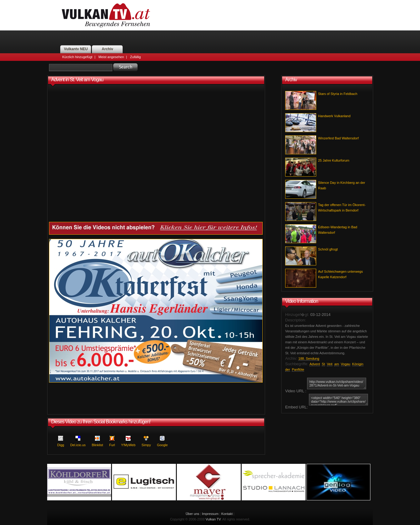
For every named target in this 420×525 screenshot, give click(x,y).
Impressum (210, 514)
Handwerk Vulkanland (334, 116)
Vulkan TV (213, 519)
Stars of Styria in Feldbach (338, 94)
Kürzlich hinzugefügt (77, 57)
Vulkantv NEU (76, 49)
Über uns (192, 514)
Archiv (107, 49)
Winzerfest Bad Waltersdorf (338, 138)
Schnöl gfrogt (328, 249)
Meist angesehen (111, 57)
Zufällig (135, 57)
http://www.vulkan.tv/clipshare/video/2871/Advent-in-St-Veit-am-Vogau (337, 383)
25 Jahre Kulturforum (334, 160)
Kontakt (227, 514)
